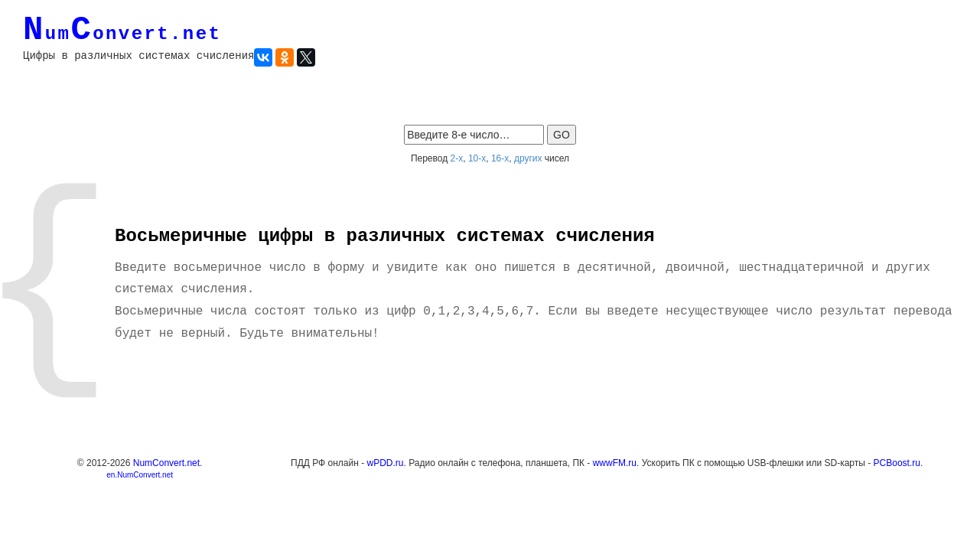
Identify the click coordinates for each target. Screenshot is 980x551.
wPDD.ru (386, 463)
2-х (457, 158)
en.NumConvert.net (140, 475)
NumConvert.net (166, 463)
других (528, 158)
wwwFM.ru (615, 463)
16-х (500, 158)
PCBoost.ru (897, 463)
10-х (477, 158)
